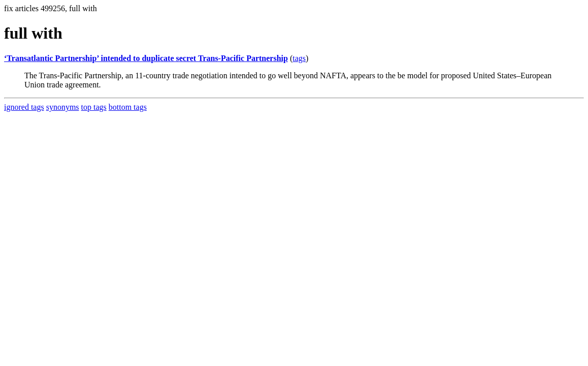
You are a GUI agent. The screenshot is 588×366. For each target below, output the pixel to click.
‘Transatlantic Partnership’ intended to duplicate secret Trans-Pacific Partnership (146, 58)
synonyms (63, 107)
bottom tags (128, 107)
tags (299, 58)
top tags (94, 107)
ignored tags (24, 107)
